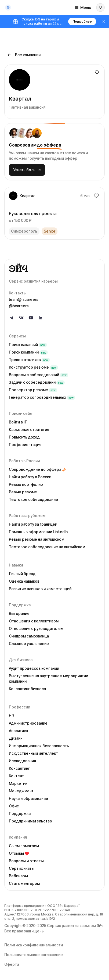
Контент (16, 776)
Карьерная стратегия (29, 430)
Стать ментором (24, 883)
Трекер (29, 360)
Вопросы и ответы (26, 861)
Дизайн (16, 738)
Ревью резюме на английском (37, 539)
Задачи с (37, 382)
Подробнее (82, 21)
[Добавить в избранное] (97, 72)
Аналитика (18, 731)
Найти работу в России (30, 477)
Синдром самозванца (29, 636)
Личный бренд (22, 574)
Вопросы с (39, 375)
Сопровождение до (38, 469)
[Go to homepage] (54, 268)
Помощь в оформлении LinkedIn (38, 532)
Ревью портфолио (26, 484)
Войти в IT (18, 422)
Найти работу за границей (33, 524)
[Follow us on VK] (21, 318)
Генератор (42, 397)
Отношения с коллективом (34, 621)
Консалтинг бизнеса (27, 689)
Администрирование (28, 723)
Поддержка (20, 813)
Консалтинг (19, 768)
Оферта (12, 964)
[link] (54, 213)
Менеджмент (21, 791)
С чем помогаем (24, 846)
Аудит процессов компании (34, 668)
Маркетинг (19, 783)
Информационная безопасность (39, 746)
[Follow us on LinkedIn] (41, 318)
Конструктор (33, 367)
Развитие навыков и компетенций (40, 589)
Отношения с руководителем (36, 628)
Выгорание (19, 613)
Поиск (28, 345)
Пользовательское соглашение (34, 955)
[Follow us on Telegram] (12, 318)
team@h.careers (24, 299)
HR (11, 716)
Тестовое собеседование (33, 499)
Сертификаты (22, 868)
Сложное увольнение (29, 644)
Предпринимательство (30, 821)
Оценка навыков (24, 581)
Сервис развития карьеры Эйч (75, 926)
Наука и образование (28, 798)
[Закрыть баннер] (104, 22)
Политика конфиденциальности (34, 945)
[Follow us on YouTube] (31, 318)
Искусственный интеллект (33, 753)
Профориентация (25, 445)
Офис (14, 806)
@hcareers (19, 306)
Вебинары (18, 876)
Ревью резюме (23, 492)
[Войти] (100, 8)
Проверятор (33, 390)
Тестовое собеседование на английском (47, 547)
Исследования (22, 761)
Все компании (24, 55)
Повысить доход (24, 437)
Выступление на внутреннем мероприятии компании (48, 678)
